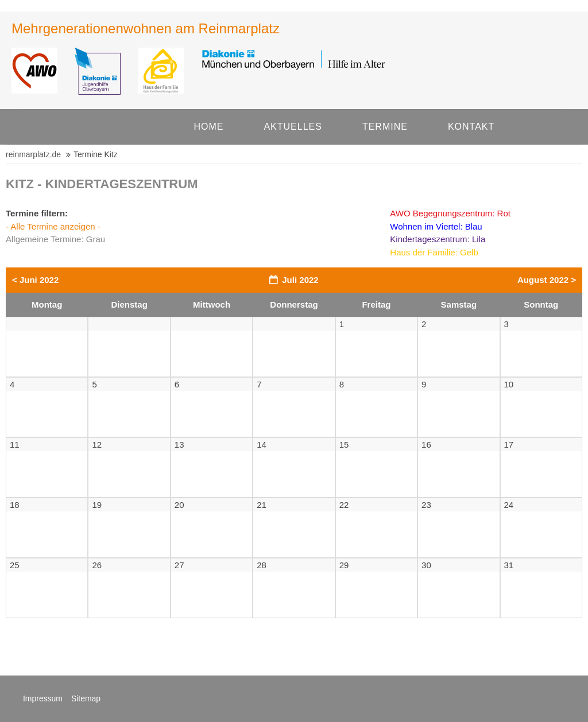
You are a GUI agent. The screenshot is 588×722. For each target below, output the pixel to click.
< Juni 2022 (35, 280)
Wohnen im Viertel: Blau (436, 226)
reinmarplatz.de (33, 154)
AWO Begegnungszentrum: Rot (450, 213)
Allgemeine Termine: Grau (55, 239)
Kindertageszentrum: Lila (438, 239)
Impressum (43, 698)
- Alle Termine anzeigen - (53, 226)
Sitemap (86, 698)
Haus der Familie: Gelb (434, 252)
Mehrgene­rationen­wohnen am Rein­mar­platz (146, 28)
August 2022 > (547, 280)
